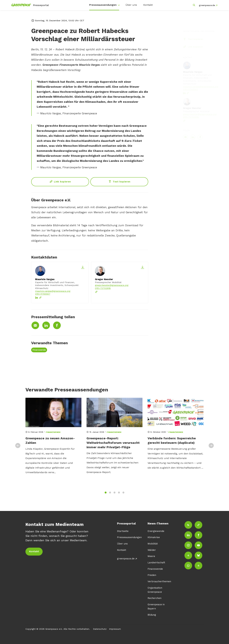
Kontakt (148, 5)
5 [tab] (123, 494)
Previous (18, 447)
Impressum (115, 629)
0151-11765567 (43, 294)
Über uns (131, 5)
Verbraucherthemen (159, 581)
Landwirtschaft (156, 563)
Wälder (152, 550)
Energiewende (156, 531)
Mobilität (153, 544)
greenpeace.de (207, 5)
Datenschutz (100, 629)
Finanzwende (39, 350)
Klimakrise (154, 537)
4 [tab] (119, 494)
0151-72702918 (103, 288)
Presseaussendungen (103, 5)
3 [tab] (114, 494)
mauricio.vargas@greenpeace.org (53, 291)
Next (211, 447)
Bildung (152, 615)
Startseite (123, 531)
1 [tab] (106, 494)
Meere (151, 556)
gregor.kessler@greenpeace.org (112, 285)
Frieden (152, 575)
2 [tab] (110, 494)
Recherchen (154, 598)
